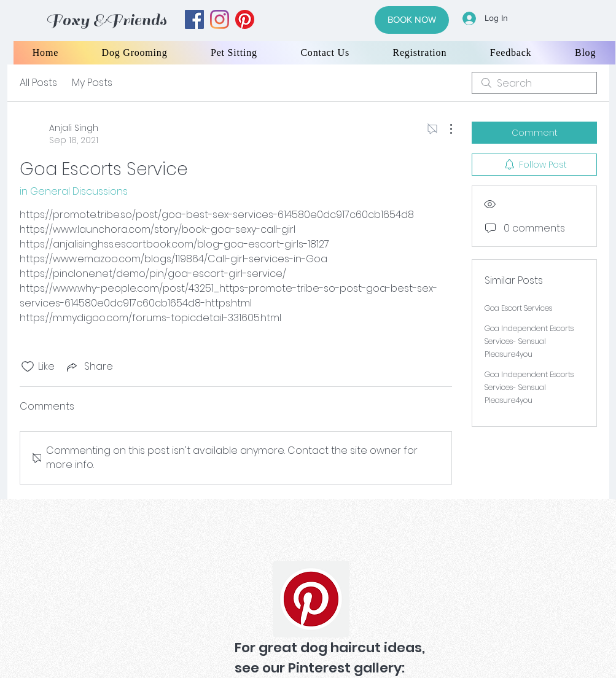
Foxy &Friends (106, 20)
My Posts (92, 83)
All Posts (38, 83)
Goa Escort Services (518, 308)
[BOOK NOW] (412, 20)
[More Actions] (445, 129)
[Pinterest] (311, 599)
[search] (534, 83)
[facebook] (194, 19)
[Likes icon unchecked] (28, 367)
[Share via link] (89, 366)
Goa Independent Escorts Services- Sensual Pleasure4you (529, 341)
